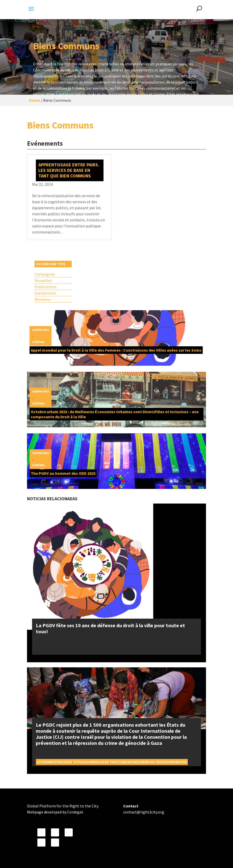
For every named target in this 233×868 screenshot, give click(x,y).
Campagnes (45, 274)
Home (35, 100)
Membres (43, 299)
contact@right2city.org (144, 812)
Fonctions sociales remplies (133, 762)
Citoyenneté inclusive (55, 762)
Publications (46, 287)
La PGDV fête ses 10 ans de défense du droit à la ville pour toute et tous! (110, 628)
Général (38, 342)
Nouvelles (43, 280)
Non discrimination (171, 762)
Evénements (45, 293)
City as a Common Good (91, 762)
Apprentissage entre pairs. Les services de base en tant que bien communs (69, 170)
